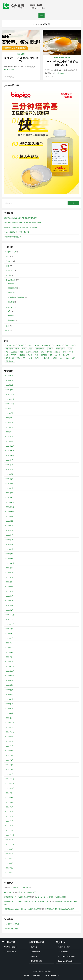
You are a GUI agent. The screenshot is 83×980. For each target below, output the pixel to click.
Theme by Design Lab (51, 975)
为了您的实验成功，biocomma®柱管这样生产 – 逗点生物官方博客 (27, 902)
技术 (8, 331)
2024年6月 (10, 474)
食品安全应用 (11, 280)
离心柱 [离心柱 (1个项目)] (30, 355)
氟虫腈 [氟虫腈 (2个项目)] (36, 352)
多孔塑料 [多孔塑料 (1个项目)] (50, 349)
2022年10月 (10, 568)
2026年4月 (10, 376)
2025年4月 (10, 432)
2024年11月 (10, 451)
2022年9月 (10, 572)
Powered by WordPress (32, 975)
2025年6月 (10, 422)
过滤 (8, 266)
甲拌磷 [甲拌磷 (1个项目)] (14, 355)
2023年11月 (10, 507)
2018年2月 (10, 826)
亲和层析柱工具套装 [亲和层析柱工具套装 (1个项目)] (12, 349)
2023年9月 (10, 516)
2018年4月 (10, 816)
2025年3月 (10, 437)
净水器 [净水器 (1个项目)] (24, 349)
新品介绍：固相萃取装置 (22, 888)
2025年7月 (10, 418)
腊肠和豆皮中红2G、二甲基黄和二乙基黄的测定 (20, 218)
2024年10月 (10, 455)
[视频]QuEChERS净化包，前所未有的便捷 (60, 909)
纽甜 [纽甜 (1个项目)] (51, 355)
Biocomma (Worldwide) (66, 956)
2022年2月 (10, 605)
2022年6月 (10, 587)
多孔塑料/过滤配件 (13, 924)
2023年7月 (10, 526)
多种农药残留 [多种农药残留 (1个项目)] (60, 349)
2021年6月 (10, 643)
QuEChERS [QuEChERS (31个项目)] (46, 345)
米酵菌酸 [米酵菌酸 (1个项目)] (44, 355)
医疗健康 (9, 307)
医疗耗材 (11, 316)
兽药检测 (62, 58)
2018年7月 (10, 802)
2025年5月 (10, 427)
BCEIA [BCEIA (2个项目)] (21, 345)
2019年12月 (10, 722)
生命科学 (9, 261)
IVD (9, 311)
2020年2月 (10, 713)
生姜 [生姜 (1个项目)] (7, 355)
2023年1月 (10, 554)
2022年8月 (10, 577)
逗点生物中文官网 (64, 947)
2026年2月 (10, 385)
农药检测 (56, 58)
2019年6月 (10, 751)
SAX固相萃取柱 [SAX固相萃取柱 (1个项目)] (58, 345)
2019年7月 (10, 746)
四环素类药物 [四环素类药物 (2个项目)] (40, 349)
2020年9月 (10, 680)
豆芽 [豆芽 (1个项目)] (19, 358)
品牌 (8, 326)
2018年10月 (10, 788)
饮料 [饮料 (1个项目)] (61, 358)
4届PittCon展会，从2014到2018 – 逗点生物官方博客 (22, 909)
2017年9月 (10, 849)
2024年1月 (10, 497)
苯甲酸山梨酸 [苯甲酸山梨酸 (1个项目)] (10, 358)
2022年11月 (10, 563)
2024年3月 (10, 488)
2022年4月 (10, 596)
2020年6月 (10, 694)
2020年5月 (10, 699)
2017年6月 (10, 863)
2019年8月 (10, 741)
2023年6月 (10, 530)
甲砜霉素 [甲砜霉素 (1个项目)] (22, 355)
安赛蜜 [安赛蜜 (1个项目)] (70, 349)
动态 (18, 54)
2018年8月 (10, 797)
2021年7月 (10, 638)
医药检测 (11, 302)
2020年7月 (10, 690)
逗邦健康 (11, 320)
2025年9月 (10, 408)
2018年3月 (10, 821)
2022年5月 (10, 591)
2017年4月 (10, 872)
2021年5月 (10, 647)
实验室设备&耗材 (37, 961)
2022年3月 (10, 601)
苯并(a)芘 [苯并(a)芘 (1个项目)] (66, 355)
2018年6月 (10, 807)
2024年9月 (10, 460)
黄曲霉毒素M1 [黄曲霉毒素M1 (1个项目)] (10, 361)
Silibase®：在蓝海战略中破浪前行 (21, 59)
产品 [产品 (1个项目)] (73, 345)
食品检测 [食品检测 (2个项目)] (47, 358)
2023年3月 (10, 544)
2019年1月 (10, 774)
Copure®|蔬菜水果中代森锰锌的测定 (17, 232)
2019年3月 (10, 765)
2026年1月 (10, 390)
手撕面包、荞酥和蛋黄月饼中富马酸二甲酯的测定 (21, 227)
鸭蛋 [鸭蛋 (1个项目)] (73, 358)
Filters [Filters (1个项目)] (37, 345)
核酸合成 (34, 956)
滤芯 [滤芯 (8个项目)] (64, 352)
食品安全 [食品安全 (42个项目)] (38, 358)
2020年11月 (10, 671)
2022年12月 (10, 558)
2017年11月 (10, 840)
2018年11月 (10, 783)
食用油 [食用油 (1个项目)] (55, 358)
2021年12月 (10, 615)
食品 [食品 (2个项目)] (31, 358)
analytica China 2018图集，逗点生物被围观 (51, 897)
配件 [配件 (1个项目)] (25, 358)
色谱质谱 (23, 54)
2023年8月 (10, 521)
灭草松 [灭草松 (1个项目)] (71, 352)
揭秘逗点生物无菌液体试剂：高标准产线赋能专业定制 (22, 223)
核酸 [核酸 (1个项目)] (22, 352)
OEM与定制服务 (63, 952)
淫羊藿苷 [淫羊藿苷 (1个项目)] (50, 352)
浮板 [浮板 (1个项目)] (42, 352)
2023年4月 (10, 540)
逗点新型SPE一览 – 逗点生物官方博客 (17, 897)
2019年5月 (10, 755)
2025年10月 (10, 404)
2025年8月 (10, 413)
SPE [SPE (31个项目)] (67, 345)
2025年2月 (10, 441)
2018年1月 (10, 830)
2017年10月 (10, 844)
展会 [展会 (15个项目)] (7, 352)
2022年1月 (10, 610)
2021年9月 (10, 629)
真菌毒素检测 (12, 288)
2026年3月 (10, 380)
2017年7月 (10, 858)
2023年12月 (10, 502)
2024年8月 (10, 465)
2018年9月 (10, 793)
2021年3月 (10, 657)
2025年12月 (10, 394)
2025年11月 (10, 399)
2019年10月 (10, 732)
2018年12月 (10, 779)
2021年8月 (10, 633)
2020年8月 (10, 685)
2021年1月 (10, 662)
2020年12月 (10, 666)
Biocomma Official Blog (66, 961)
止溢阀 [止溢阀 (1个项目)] (28, 352)
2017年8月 (10, 854)
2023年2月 (10, 549)
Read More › (9, 70)
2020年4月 (10, 704)
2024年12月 (10, 446)
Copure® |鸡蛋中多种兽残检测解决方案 (62, 63)
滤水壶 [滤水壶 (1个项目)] (58, 352)
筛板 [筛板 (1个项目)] (36, 355)
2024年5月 (10, 479)
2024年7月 (10, 469)
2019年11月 (10, 727)
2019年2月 (10, 769)
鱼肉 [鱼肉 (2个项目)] (67, 358)
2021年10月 (10, 624)
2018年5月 (10, 812)
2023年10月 (10, 512)
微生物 (8, 275)
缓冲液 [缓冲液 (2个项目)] (58, 355)
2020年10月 (10, 676)
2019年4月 (10, 760)
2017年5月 (10, 868)
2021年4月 (10, 652)
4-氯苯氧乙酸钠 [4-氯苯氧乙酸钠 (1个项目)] (11, 345)
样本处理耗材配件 (12, 929)
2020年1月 (10, 718)
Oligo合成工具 (11, 252)
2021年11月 (10, 619)
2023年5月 (10, 535)
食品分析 (34, 947)
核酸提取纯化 (35, 952)
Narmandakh (9, 892)
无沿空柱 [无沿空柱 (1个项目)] (14, 352)
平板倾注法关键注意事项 (13, 237)
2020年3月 (10, 708)
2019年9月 (10, 737)
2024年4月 (10, 483)
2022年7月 (10, 582)
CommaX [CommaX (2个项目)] (29, 345)
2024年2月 (10, 493)
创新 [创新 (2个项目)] (31, 349)
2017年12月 (10, 835)
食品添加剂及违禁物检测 (16, 297)
